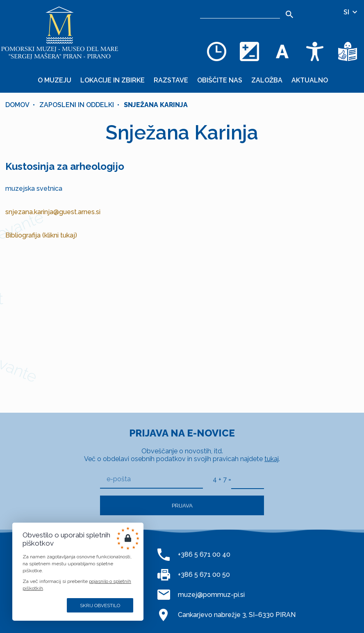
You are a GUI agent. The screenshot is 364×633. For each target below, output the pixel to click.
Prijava (182, 505)
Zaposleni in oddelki (77, 105)
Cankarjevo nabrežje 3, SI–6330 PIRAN (237, 615)
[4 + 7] (248, 479)
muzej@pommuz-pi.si (211, 595)
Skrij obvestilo (100, 606)
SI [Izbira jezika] (351, 12)
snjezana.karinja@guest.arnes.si (53, 212)
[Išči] (289, 14)
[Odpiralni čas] (216, 51)
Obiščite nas (220, 80)
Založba (267, 80)
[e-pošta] (151, 479)
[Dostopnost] (315, 51)
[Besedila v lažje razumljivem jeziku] (348, 51)
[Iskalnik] (240, 12)
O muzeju (55, 80)
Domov (17, 105)
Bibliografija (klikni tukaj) (41, 235)
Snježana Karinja (156, 105)
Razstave (171, 80)
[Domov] (59, 33)
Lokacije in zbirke (113, 80)
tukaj (272, 459)
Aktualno (310, 80)
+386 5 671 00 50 (204, 575)
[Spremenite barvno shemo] (249, 51)
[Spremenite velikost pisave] (282, 51)
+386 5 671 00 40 (204, 554)
